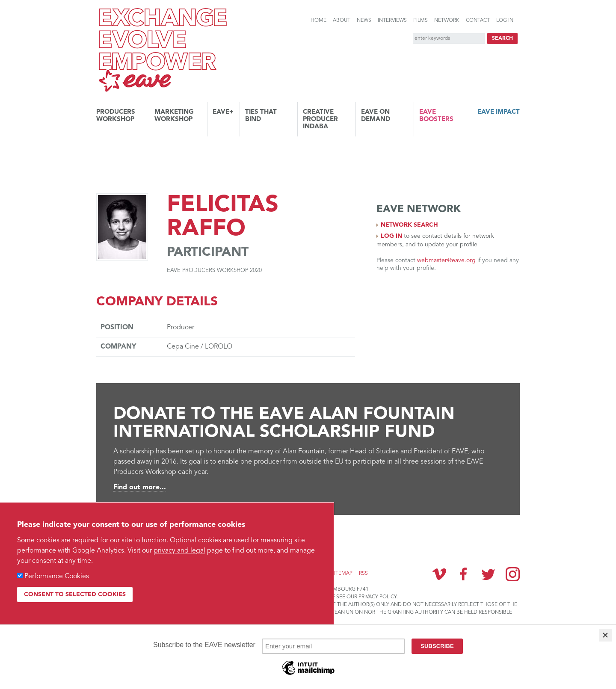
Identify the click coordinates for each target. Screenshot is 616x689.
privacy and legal (179, 551)
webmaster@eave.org (446, 260)
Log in (505, 21)
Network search (409, 225)
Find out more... (140, 488)
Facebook (464, 574)
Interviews (392, 21)
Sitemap (342, 574)
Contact (478, 21)
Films (421, 21)
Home (318, 21)
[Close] (605, 635)
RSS (363, 574)
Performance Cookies (57, 577)
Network (447, 21)
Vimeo (439, 574)
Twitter (488, 574)
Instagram (513, 574)
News (364, 21)
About (342, 21)
